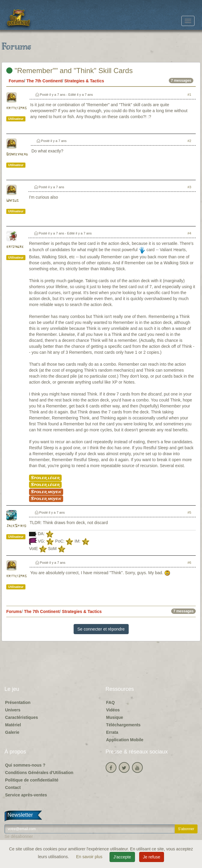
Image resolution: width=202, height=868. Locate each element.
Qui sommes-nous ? (25, 765)
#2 (189, 141)
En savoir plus (90, 857)
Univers (13, 710)
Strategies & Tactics (84, 81)
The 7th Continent (44, 81)
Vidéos (113, 710)
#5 (189, 512)
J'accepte (122, 857)
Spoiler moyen (46, 492)
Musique (115, 717)
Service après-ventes (26, 795)
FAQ (111, 702)
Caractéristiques (22, 717)
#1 (189, 95)
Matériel (13, 725)
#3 (189, 187)
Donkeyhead (17, 154)
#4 (189, 233)
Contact (13, 787)
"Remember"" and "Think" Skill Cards (69, 71)
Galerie (12, 732)
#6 (189, 563)
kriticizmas (16, 108)
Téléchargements (123, 725)
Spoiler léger (45, 478)
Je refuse (152, 857)
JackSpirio (16, 526)
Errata (112, 732)
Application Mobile (125, 740)
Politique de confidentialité (32, 780)
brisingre (15, 247)
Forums (16, 81)
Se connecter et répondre (101, 629)
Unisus (12, 201)
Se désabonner (19, 836)
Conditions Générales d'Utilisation (39, 773)
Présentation (18, 702)
